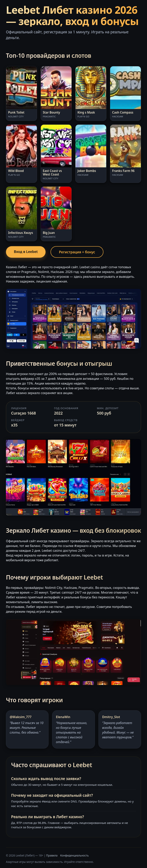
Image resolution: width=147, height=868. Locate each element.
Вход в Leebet (26, 252)
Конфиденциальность (74, 855)
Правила (52, 855)
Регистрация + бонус (77, 252)
